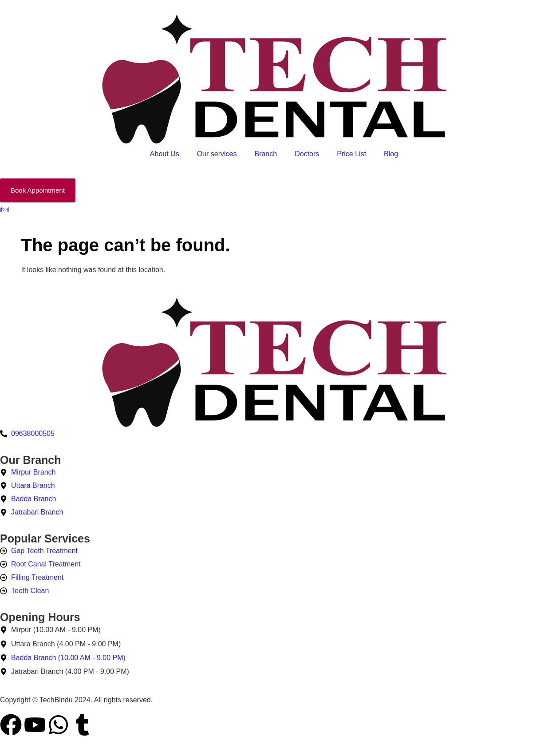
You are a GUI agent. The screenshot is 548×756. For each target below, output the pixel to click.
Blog (391, 154)
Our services (217, 154)
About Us (165, 154)
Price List (351, 154)
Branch (266, 154)
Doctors (307, 154)
